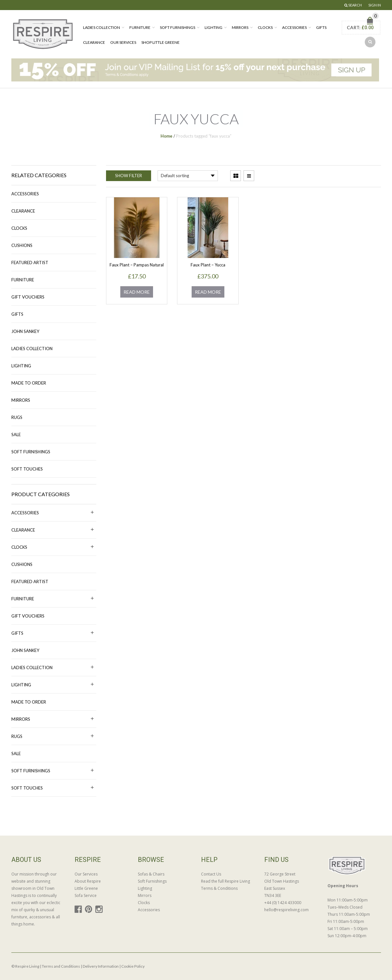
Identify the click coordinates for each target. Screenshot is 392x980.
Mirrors (240, 27)
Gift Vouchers (28, 297)
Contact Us (211, 874)
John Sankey (25, 331)
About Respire (88, 881)
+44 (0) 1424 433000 (283, 903)
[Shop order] (188, 176)
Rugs (17, 417)
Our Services (123, 42)
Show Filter (129, 176)
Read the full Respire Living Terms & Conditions (226, 885)
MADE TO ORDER (29, 383)
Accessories (294, 27)
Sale (16, 435)
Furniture (140, 27)
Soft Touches (27, 469)
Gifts (321, 27)
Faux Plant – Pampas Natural (137, 265)
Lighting (214, 27)
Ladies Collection (101, 27)
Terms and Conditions (61, 966)
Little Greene (86, 888)
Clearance (94, 42)
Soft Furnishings (178, 27)
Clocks (265, 27)
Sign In (375, 5)
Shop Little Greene (160, 42)
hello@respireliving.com (286, 910)
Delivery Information (101, 966)
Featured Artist (30, 263)
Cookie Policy (133, 966)
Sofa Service (86, 895)
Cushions (22, 245)
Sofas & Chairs (151, 874)
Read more (137, 292)
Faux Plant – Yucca (208, 265)
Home (166, 136)
